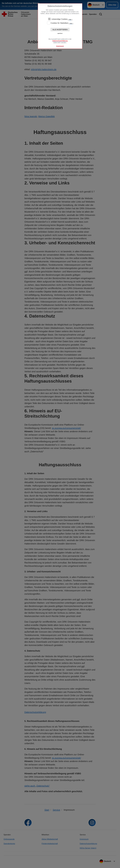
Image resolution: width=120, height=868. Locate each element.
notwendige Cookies (59, 19)
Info (70, 20)
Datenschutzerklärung (60, 41)
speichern (60, 33)
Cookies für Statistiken (60, 23)
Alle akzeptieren (60, 30)
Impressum (60, 46)
